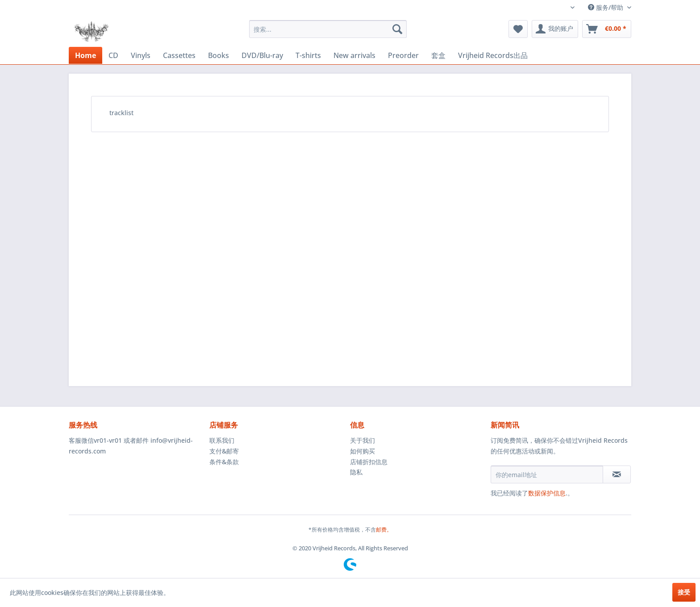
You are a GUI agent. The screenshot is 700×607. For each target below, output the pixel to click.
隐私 (356, 472)
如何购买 (362, 451)
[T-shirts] (308, 55)
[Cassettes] (179, 55)
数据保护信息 (547, 493)
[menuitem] (328, 29)
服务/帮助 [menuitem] (606, 7)
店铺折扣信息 (369, 462)
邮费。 (384, 530)
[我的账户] (555, 29)
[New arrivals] (354, 55)
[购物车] (607, 29)
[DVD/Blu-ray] (262, 55)
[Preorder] (403, 55)
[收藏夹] (518, 29)
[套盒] (438, 56)
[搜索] (397, 29)
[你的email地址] (547, 474)
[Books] (219, 55)
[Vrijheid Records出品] (493, 56)
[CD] (113, 55)
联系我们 (222, 440)
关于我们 (362, 440)
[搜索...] (328, 29)
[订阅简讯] (617, 474)
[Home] (85, 55)
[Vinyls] (141, 55)
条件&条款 (224, 462)
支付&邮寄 (224, 451)
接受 (684, 592)
